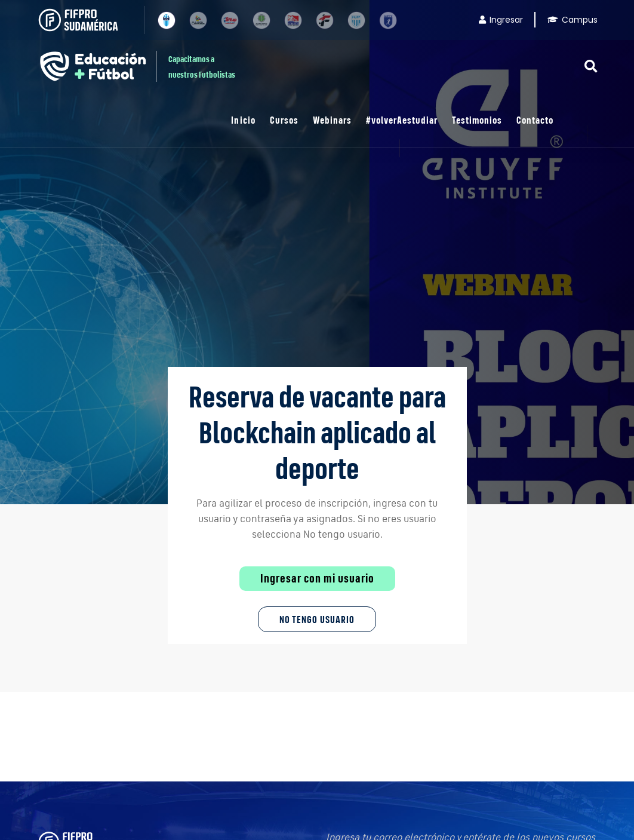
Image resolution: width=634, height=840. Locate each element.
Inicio (243, 120)
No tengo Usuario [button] (317, 619)
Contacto (535, 120)
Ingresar (501, 20)
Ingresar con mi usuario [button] (317, 578)
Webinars (332, 120)
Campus (573, 20)
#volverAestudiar (402, 120)
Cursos (284, 120)
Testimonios (477, 120)
